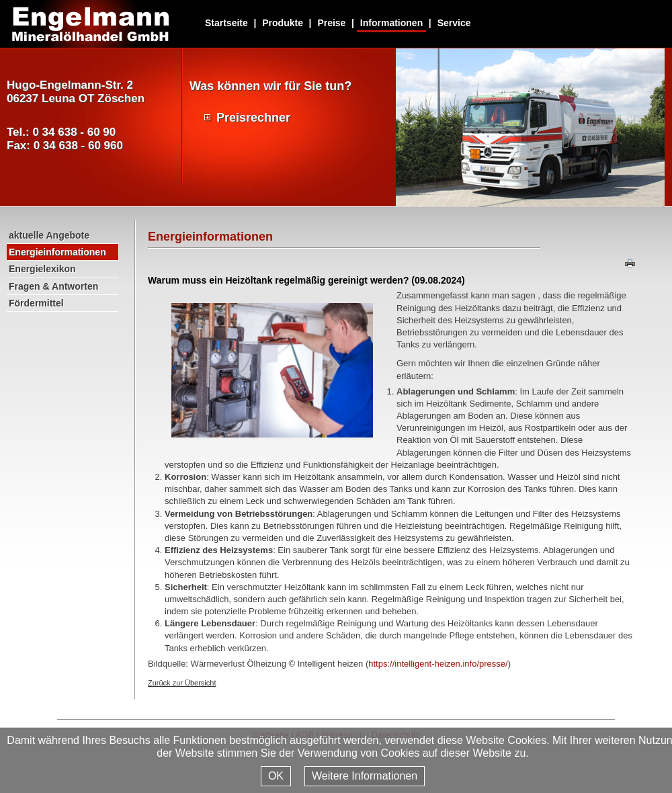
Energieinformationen (57, 252)
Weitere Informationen (365, 776)
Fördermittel (36, 303)
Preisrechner (253, 118)
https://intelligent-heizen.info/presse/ (438, 664)
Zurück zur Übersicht (182, 683)
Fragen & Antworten (53, 286)
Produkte (283, 23)
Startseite (226, 23)
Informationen (391, 23)
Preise (331, 23)
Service (454, 23)
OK (276, 776)
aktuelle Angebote (49, 235)
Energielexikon (42, 269)
